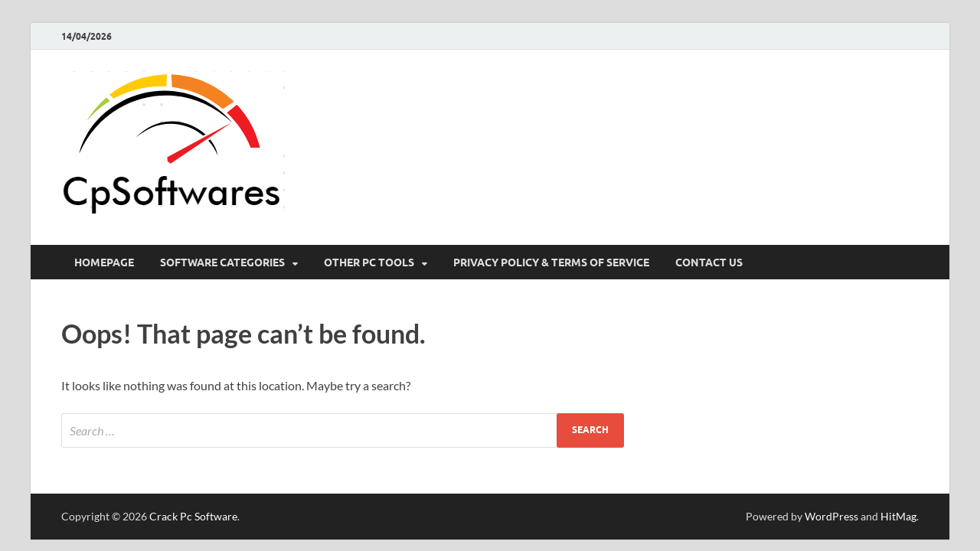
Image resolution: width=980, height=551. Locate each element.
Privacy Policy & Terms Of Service (551, 262)
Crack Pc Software (193, 516)
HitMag (898, 516)
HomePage (104, 262)
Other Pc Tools (369, 262)
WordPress (831, 516)
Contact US (709, 262)
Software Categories (222, 262)
